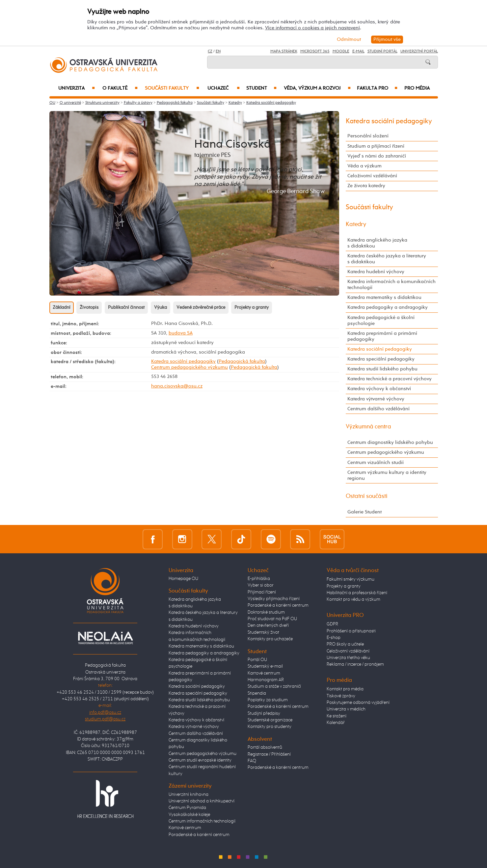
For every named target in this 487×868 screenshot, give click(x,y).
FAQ (252, 761)
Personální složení (368, 136)
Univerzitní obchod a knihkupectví (202, 801)
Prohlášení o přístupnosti (351, 631)
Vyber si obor (261, 585)
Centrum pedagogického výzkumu (189, 367)
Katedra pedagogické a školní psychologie (381, 320)
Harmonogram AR (266, 680)
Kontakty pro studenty (270, 727)
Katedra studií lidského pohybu (382, 369)
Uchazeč (224, 88)
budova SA (181, 333)
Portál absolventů (265, 747)
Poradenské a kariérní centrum (199, 835)
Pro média (417, 88)
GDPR (332, 624)
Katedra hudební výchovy (376, 272)
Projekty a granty (252, 307)
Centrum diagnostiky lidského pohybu (390, 442)
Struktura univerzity (102, 103)
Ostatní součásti (367, 496)
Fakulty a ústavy (138, 103)
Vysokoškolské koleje (189, 815)
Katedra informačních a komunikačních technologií (392, 285)
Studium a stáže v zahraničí (274, 686)
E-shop (334, 638)
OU (52, 103)
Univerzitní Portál (419, 51)
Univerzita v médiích (346, 709)
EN (218, 51)
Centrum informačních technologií (202, 821)
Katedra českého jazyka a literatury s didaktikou (387, 259)
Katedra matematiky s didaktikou (384, 297)
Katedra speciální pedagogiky (381, 359)
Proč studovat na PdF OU (272, 619)
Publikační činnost (126, 307)
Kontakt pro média (345, 689)
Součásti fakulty (172, 88)
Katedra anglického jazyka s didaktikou (377, 243)
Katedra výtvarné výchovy (376, 399)
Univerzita (77, 88)
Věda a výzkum (365, 166)
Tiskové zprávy (341, 696)
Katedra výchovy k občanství (379, 389)
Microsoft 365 (315, 51)
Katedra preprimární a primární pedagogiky (382, 336)
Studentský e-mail (265, 666)
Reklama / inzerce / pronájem (355, 664)
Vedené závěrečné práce (201, 307)
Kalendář (336, 723)
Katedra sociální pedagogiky (271, 103)
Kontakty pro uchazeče (270, 639)
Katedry (235, 103)
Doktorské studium (266, 612)
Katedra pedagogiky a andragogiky (388, 307)
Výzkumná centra (368, 427)
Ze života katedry (366, 186)
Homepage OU (183, 579)
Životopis (89, 307)
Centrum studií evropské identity (200, 760)
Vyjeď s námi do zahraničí (377, 156)
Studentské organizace (270, 720)
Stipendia (257, 693)
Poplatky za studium (268, 700)
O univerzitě (70, 103)
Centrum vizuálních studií (376, 463)
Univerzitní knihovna (189, 795)
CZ (210, 51)
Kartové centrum (185, 828)
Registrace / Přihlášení (269, 754)
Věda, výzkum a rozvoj (317, 88)
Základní (62, 307)
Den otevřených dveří (268, 625)
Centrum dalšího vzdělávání (379, 409)
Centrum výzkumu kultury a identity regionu (387, 475)
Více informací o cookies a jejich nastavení (312, 28)
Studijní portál (382, 51)
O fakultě (120, 88)
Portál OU (257, 660)
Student (261, 88)
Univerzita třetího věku (348, 658)
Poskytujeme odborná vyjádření (358, 703)
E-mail (358, 51)
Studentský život (263, 632)
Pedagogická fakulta (175, 103)
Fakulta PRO (377, 88)
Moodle (341, 51)
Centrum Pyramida (187, 808)
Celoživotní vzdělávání (372, 176)
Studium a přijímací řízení (376, 146)
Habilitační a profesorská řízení (357, 593)
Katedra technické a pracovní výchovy (390, 379)
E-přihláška (259, 579)
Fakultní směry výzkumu (351, 579)
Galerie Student (365, 512)
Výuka (161, 307)
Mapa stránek (284, 51)
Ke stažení (337, 716)
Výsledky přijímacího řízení (274, 599)
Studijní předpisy (264, 713)
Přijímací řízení (262, 592)
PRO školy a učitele (345, 644)
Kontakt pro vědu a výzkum (353, 599)
